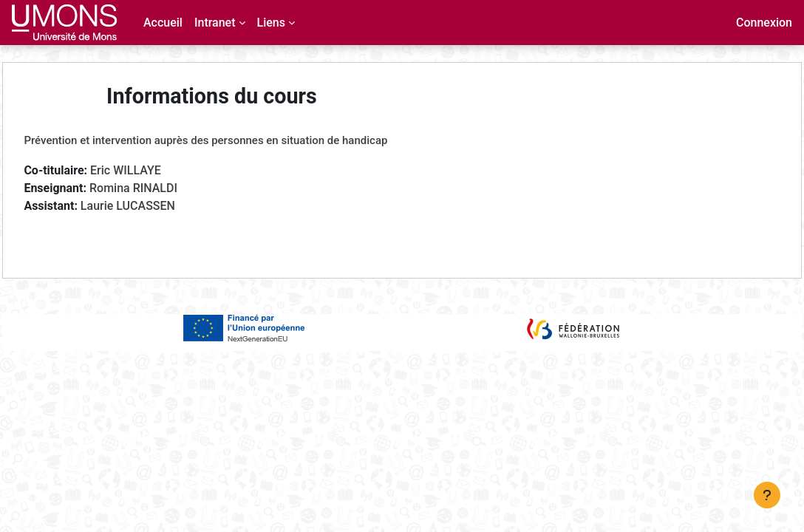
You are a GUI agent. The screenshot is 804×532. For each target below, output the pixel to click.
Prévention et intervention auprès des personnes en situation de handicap (239, 140)
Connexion (764, 23)
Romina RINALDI (167, 188)
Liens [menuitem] (271, 23)
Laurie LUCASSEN (160, 206)
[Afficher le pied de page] (767, 495)
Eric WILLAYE (159, 170)
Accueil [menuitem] (163, 23)
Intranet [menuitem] (215, 23)
